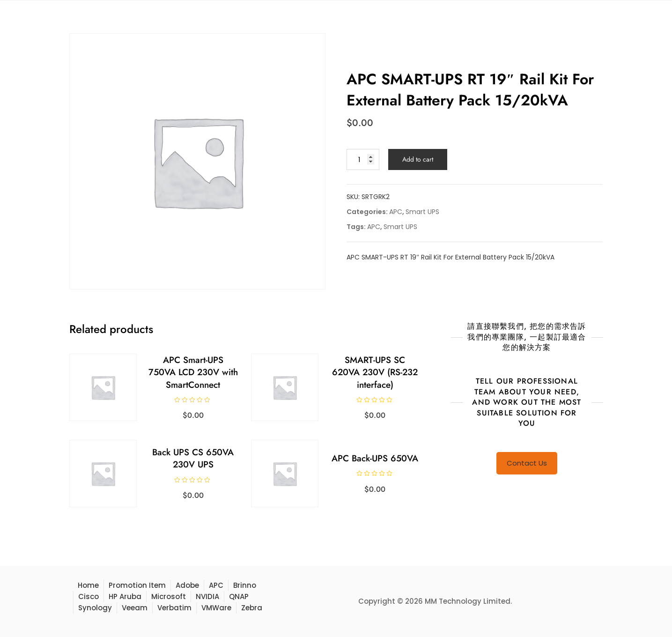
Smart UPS (422, 212)
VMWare (216, 608)
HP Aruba (125, 596)
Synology (95, 608)
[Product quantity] (363, 159)
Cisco (89, 596)
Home (88, 585)
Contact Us (527, 463)
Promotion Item (137, 585)
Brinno (245, 585)
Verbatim (174, 608)
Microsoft (169, 596)
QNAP (239, 596)
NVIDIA (207, 596)
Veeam (135, 608)
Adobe (187, 585)
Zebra (252, 608)
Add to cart (418, 159)
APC (396, 212)
